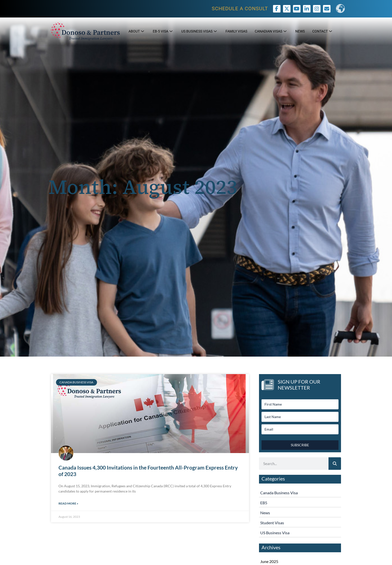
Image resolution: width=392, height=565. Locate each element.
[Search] (335, 464)
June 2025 (269, 561)
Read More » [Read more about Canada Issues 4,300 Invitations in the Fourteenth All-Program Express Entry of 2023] (68, 503)
